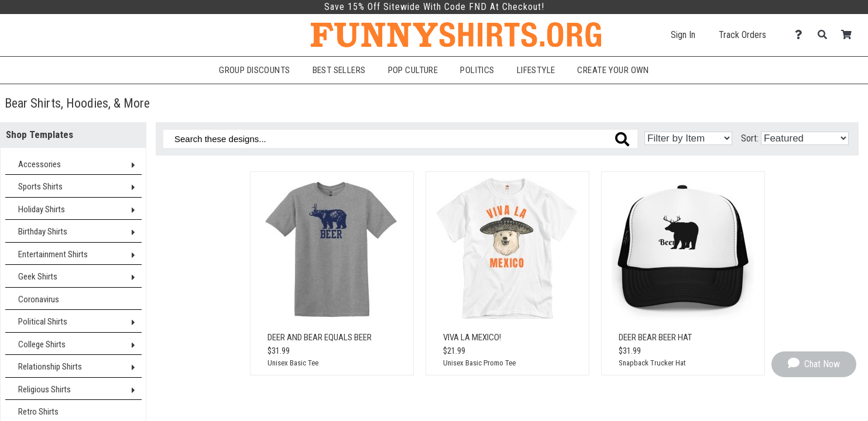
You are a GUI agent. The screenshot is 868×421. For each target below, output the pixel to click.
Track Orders (742, 35)
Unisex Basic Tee (293, 363)
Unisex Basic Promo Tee (479, 363)
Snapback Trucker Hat (652, 363)
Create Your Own (613, 70)
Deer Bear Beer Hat (655, 337)
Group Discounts (254, 70)
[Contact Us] (802, 35)
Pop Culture (413, 70)
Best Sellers (339, 70)
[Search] (826, 35)
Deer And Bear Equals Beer (320, 337)
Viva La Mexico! (472, 337)
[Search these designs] (400, 139)
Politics (477, 70)
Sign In (683, 35)
